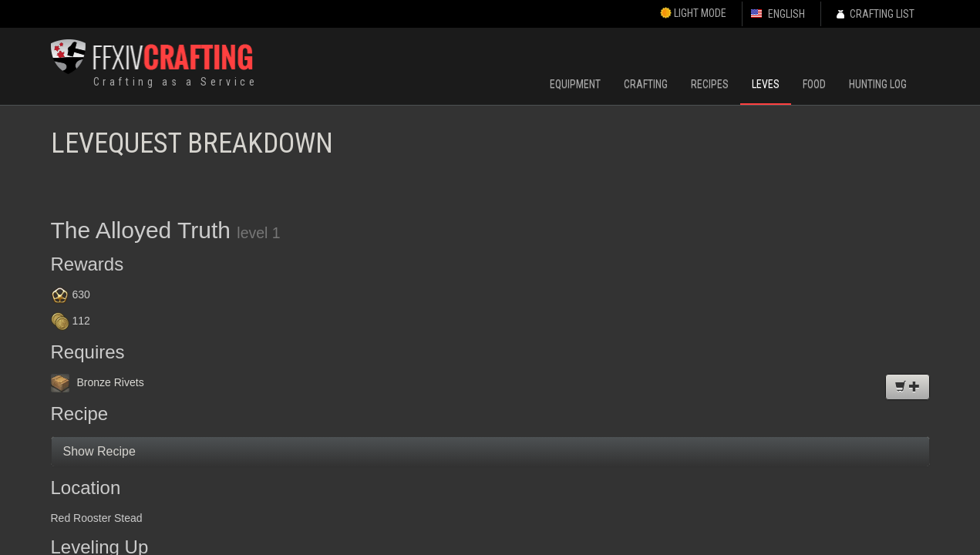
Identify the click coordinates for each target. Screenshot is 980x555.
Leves (766, 84)
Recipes (710, 84)
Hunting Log (878, 84)
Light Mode (693, 13)
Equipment (575, 84)
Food (814, 84)
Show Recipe (99, 451)
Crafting (646, 84)
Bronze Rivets (98, 382)
